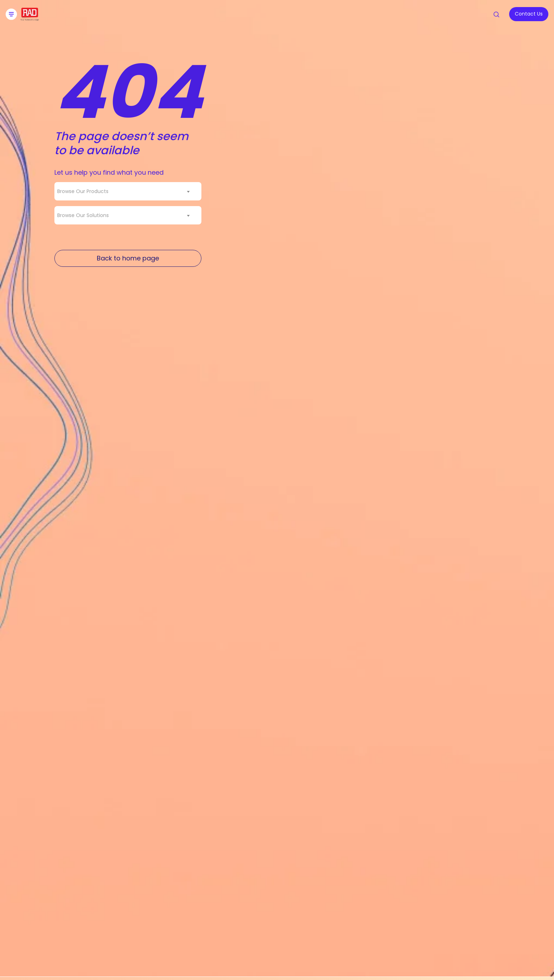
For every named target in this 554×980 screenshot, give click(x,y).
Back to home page (128, 258)
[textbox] (85, 191)
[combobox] (128, 191)
